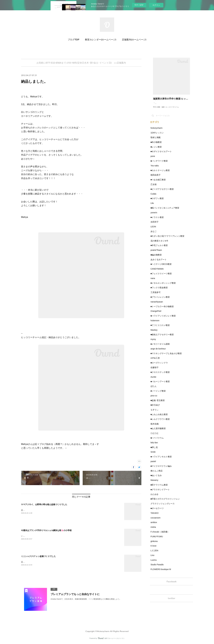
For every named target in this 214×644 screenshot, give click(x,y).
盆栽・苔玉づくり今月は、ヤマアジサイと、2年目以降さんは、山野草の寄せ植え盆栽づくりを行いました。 (70, 511)
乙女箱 (154, 187)
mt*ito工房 (155, 361)
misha (153, 530)
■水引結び (155, 408)
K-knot (153, 549)
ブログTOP (73, 40)
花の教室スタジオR (159, 244)
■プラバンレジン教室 (160, 300)
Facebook (172, 585)
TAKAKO (155, 516)
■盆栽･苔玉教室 (158, 403)
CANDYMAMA (157, 272)
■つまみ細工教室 (158, 183)
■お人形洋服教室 (158, 431)
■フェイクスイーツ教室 (161, 276)
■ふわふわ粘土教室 (159, 417)
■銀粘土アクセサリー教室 (162, 337)
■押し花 (154, 450)
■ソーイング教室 (158, 394)
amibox (154, 525)
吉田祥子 (155, 225)
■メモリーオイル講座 (160, 347)
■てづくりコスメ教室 (160, 328)
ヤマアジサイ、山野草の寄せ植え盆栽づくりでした (44, 505)
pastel (153, 464)
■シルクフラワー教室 (160, 422)
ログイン (156, 5)
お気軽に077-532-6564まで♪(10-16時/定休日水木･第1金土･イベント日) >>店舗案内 (81, 63)
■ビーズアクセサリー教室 (162, 192)
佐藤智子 (155, 370)
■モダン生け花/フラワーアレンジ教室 (167, 239)
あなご (154, 234)
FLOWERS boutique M (161, 572)
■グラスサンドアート (160, 492)
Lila (152, 206)
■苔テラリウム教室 (159, 488)
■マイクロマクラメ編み (161, 469)
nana (153, 281)
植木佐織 (155, 427)
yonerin (154, 215)
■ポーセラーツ (157, 511)
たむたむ (155, 436)
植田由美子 (156, 178)
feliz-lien (154, 445)
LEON (153, 229)
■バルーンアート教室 (160, 384)
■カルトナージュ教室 (160, 173)
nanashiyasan (157, 305)
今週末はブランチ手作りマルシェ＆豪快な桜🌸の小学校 (46, 531)
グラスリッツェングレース (163, 506)
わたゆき (155, 497)
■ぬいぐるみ (156, 478)
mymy (153, 342)
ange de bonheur (158, 352)
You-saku (155, 168)
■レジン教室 (156, 150)
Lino (152, 558)
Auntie (153, 380)
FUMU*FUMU (157, 539)
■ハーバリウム (157, 441)
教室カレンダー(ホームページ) (101, 40)
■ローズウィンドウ (159, 366)
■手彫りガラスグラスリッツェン (165, 502)
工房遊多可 (156, 295)
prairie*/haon (156, 253)
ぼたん (154, 389)
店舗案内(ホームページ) (134, 40)
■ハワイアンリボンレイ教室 (163, 319)
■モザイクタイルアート (161, 154)
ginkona (154, 544)
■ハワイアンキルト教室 (161, 459)
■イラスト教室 (157, 220)
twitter (172, 602)
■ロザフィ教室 (157, 201)
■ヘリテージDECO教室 (161, 267)
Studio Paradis (157, 567)
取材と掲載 (156, 140)
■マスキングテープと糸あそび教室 (166, 356)
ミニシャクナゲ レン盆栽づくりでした (38, 557)
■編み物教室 (156, 258)
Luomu (154, 563)
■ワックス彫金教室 (159, 290)
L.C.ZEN (154, 553)
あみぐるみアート (159, 262)
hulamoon (155, 323)
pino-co (154, 399)
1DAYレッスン (157, 136)
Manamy (154, 483)
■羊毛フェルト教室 (159, 248)
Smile (153, 455)
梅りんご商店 (157, 474)
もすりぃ (155, 413)
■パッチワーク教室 (159, 164)
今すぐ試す (139, 5)
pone (153, 159)
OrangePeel (156, 314)
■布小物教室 (156, 145)
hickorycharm (156, 131)
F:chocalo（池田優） (160, 535)
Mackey (154, 333)
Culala (153, 197)
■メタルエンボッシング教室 (163, 286)
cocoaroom (155, 521)
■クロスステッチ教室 (160, 375)
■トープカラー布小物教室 (162, 309)
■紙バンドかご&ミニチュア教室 (165, 211)
